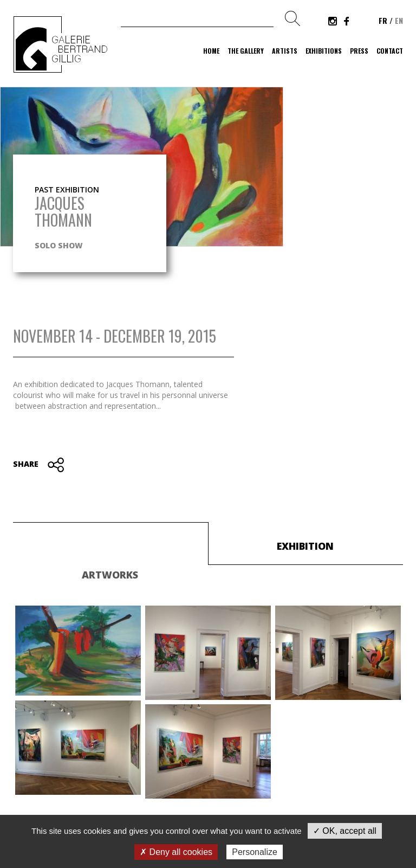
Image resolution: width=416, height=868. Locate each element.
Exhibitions (324, 51)
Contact (390, 51)
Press (359, 51)
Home (211, 51)
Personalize (255, 852)
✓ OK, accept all (345, 831)
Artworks (110, 575)
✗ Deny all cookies (176, 852)
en (399, 20)
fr (383, 20)
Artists (285, 51)
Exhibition (305, 546)
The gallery (246, 51)
